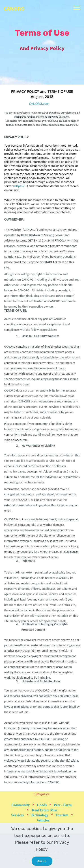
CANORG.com (39, 104)
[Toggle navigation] (77, 7)
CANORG (14, 9)
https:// (19, 188)
